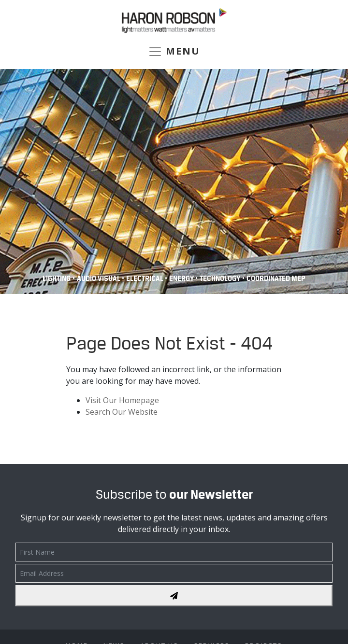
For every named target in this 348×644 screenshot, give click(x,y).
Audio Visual (99, 279)
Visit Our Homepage (122, 400)
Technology (220, 279)
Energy (182, 279)
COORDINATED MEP (276, 279)
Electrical (145, 279)
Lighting (57, 279)
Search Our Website (122, 412)
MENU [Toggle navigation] (174, 52)
